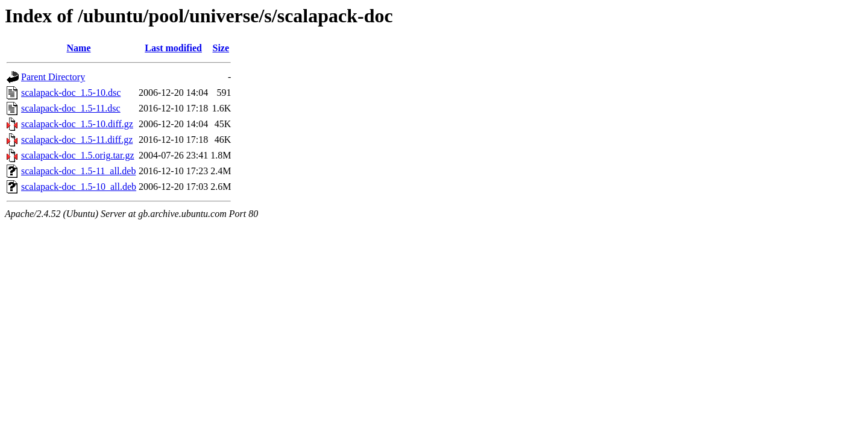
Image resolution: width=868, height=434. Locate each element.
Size (221, 48)
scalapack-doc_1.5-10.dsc (71, 93)
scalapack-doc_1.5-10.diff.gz (77, 124)
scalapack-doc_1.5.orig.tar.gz (77, 155)
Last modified (173, 48)
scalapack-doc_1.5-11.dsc (71, 108)
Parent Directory (53, 77)
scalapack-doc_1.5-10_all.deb (79, 187)
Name (79, 48)
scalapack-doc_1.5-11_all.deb (78, 171)
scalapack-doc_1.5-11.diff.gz (77, 140)
